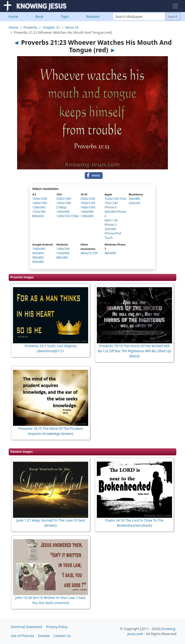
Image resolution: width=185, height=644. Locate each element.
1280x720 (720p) (68, 216)
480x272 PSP (89, 253)
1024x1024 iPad (115, 199)
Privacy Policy (57, 627)
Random (93, 17)
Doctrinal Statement (26, 627)
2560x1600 (88, 199)
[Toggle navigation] (175, 6)
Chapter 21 (51, 27)
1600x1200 (40, 199)
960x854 (38, 253)
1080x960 (39, 249)
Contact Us (62, 636)
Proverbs (30, 27)
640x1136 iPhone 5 (111, 222)
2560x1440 (64, 199)
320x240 (134, 203)
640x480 (38, 262)
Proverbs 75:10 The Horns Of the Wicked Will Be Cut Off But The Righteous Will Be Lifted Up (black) (134, 351)
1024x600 (63, 253)
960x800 (38, 257)
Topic (65, 17)
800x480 (62, 257)
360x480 (134, 199)
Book (40, 17)
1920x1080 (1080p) (64, 205)
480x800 (110, 253)
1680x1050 (88, 207)
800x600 (38, 216)
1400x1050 (40, 203)
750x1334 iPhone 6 (111, 205)
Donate (44, 636)
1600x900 (63, 212)
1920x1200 (88, 203)
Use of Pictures (22, 636)
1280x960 (39, 207)
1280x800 (87, 216)
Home (13, 17)
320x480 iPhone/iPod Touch (113, 233)
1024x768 (39, 212)
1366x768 (63, 249)
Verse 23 (72, 27)
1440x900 (87, 212)
